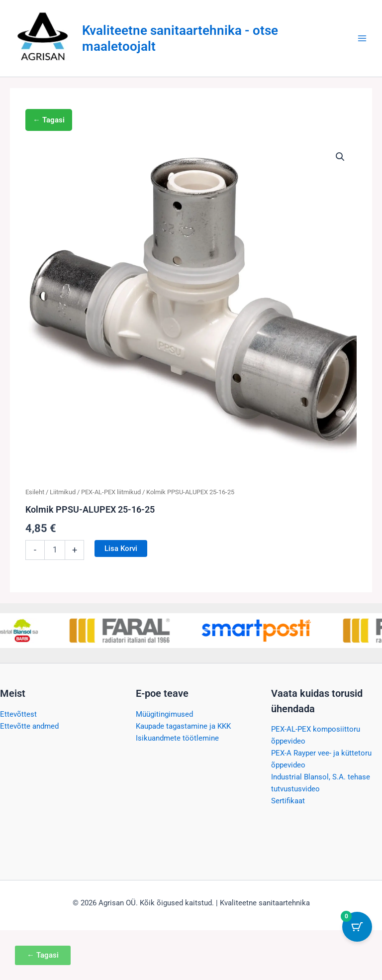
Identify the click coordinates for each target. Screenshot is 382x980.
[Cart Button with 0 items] (357, 927)
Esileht (35, 492)
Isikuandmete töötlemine (177, 738)
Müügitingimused (164, 714)
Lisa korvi (121, 548)
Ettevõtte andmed (29, 726)
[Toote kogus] (55, 550)
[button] (340, 157)
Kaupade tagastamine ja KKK (183, 726)
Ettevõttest (18, 714)
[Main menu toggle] (362, 38)
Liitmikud (63, 492)
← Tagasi (49, 120)
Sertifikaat (288, 801)
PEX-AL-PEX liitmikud (111, 492)
